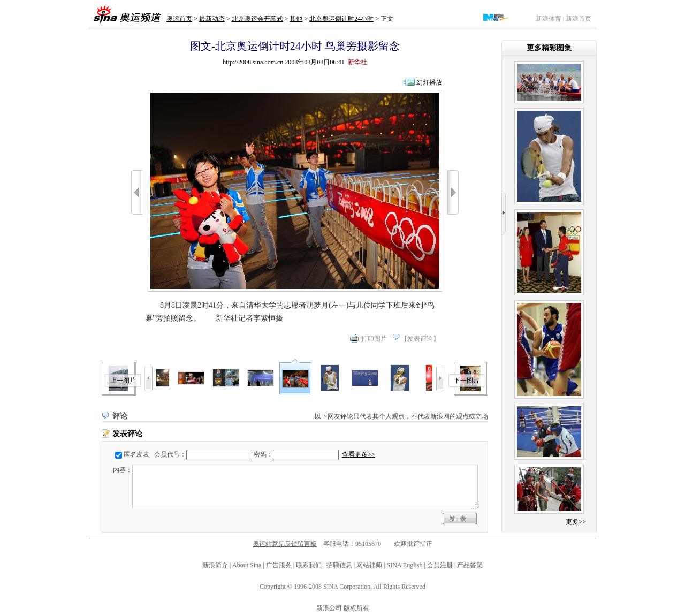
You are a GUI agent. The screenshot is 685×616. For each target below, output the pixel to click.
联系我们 (309, 565)
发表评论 (420, 339)
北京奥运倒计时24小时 (341, 19)
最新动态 (212, 19)
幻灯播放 (429, 82)
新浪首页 (579, 19)
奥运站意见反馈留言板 (285, 544)
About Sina (247, 565)
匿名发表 (136, 454)
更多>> (576, 522)
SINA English (404, 565)
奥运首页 (179, 19)
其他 (296, 19)
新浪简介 (215, 565)
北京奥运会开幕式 (257, 19)
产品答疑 (470, 565)
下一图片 (467, 381)
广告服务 (279, 565)
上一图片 (123, 381)
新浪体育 (549, 19)
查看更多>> (359, 454)
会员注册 (440, 565)
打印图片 (374, 339)
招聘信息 (339, 565)
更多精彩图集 (549, 48)
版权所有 (356, 608)
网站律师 (369, 565)
